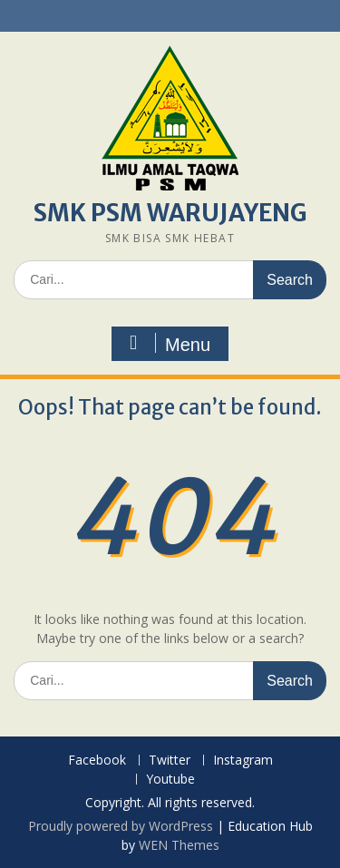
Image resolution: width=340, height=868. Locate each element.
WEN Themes (179, 845)
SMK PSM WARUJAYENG (170, 213)
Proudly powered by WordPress (121, 826)
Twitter (170, 761)
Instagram (243, 761)
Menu (168, 344)
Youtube (170, 780)
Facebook (97, 761)
